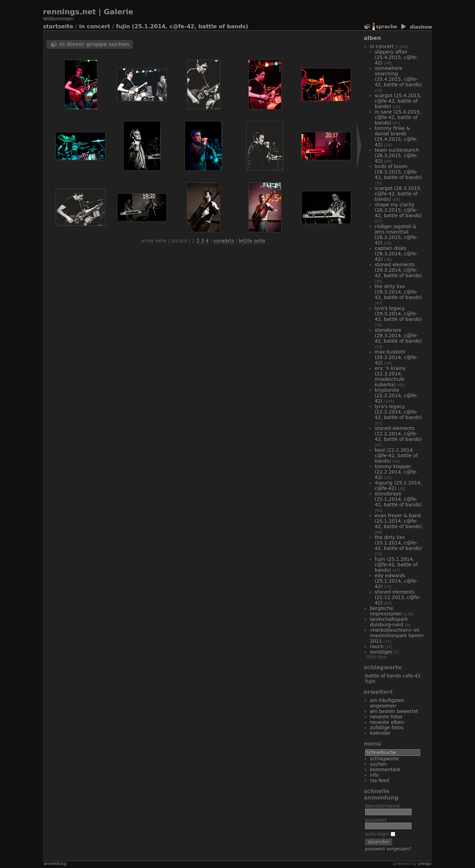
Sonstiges (381, 652)
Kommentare (385, 769)
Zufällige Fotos (387, 728)
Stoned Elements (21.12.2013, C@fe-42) (398, 597)
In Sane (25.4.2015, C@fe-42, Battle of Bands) (398, 117)
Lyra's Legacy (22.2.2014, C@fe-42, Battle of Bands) (398, 412)
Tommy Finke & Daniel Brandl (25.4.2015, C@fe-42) (396, 136)
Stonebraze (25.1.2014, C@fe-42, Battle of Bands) (398, 499)
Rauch (377, 646)
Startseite (58, 26)
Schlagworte (384, 759)
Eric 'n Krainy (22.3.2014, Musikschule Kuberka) (390, 376)
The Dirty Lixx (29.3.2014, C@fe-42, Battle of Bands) (398, 292)
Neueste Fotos (386, 717)
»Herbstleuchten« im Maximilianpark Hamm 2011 (397, 635)
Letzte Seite (252, 241)
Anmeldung (55, 864)
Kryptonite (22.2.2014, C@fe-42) (396, 395)
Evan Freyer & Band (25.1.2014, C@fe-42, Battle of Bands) (398, 521)
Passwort (376, 820)
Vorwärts (224, 241)
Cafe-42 (412, 676)
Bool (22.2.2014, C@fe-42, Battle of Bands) (396, 455)
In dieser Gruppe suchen (94, 44)
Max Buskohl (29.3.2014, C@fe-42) (396, 357)
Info (374, 775)
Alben (372, 38)
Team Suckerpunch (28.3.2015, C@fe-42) (397, 155)
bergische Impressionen (386, 611)
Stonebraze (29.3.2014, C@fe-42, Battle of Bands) (398, 335)
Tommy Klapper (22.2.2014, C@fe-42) (396, 472)
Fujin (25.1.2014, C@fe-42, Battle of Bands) (182, 26)
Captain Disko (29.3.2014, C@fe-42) (396, 254)
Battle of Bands (383, 676)
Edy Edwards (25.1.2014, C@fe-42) (396, 581)
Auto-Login (380, 834)
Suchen (378, 764)
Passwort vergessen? (388, 849)
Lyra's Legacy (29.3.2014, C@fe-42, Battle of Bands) (398, 314)
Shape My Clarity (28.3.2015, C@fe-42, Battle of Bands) (398, 210)
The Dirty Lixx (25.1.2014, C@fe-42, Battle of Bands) (398, 543)
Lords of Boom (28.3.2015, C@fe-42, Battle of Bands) (398, 172)
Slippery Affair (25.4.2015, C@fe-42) (396, 57)
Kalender (380, 733)
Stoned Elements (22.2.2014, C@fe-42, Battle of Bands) (398, 434)
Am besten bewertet (394, 711)
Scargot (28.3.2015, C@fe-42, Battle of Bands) (398, 194)
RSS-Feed (379, 780)
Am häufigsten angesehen (387, 703)
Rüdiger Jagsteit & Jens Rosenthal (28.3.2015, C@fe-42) (396, 235)
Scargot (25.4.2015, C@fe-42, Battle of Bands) (398, 101)
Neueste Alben (387, 722)
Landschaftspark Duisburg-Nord (389, 622)
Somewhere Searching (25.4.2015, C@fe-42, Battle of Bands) (398, 76)
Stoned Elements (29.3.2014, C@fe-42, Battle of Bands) (398, 270)
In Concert (95, 26)
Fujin (370, 681)
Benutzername (383, 806)
